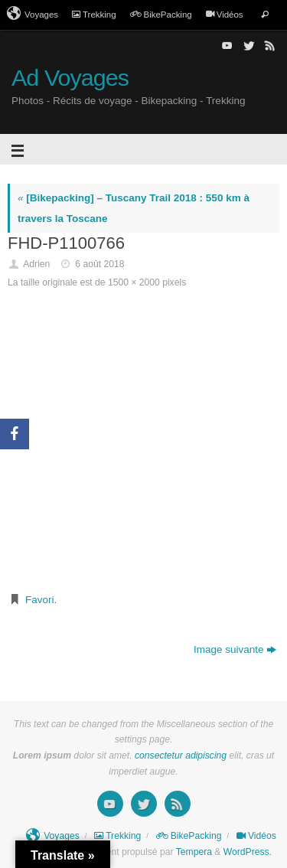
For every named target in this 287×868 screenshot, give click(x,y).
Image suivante (235, 649)
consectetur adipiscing (181, 755)
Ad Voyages (70, 78)
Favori (40, 600)
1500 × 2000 (134, 282)
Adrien (36, 264)
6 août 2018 (99, 264)
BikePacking (161, 15)
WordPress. (248, 852)
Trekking (94, 15)
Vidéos (225, 15)
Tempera (194, 852)
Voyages (33, 14)
